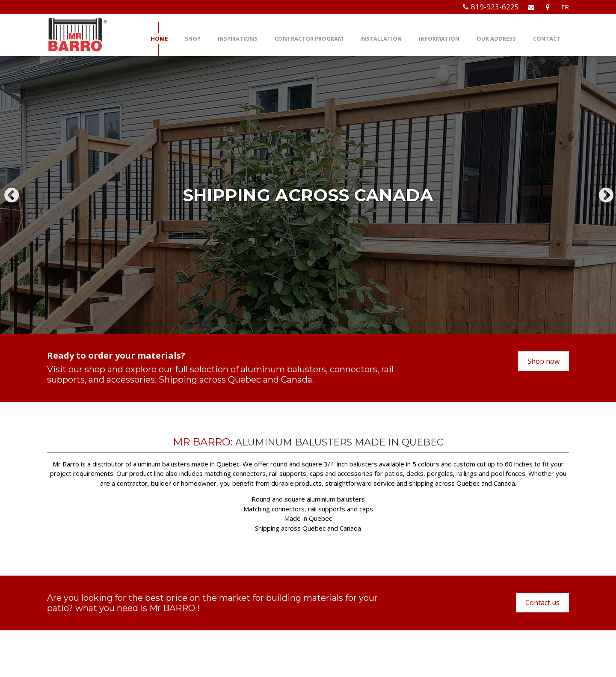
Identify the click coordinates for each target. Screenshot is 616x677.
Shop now (543, 361)
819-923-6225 (495, 7)
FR (565, 7)
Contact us (542, 603)
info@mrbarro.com (243, 638)
